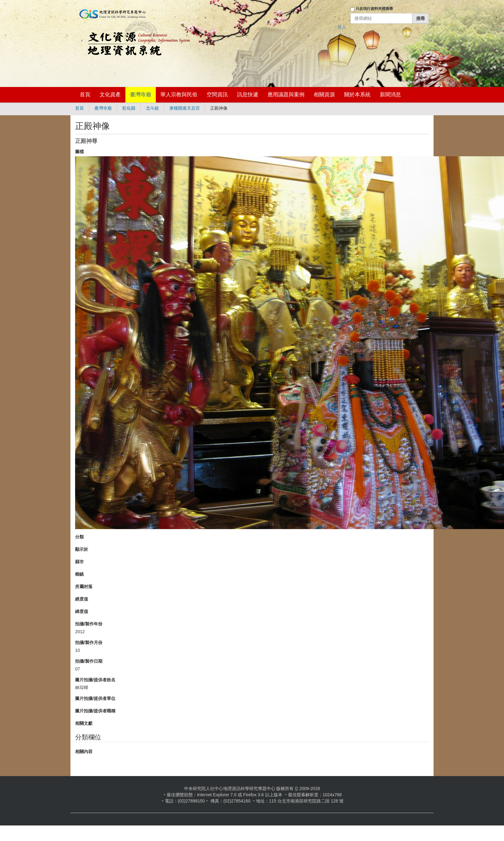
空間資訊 (217, 95)
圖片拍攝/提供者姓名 (95, 680)
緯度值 (82, 611)
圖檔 (79, 152)
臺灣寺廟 (141, 95)
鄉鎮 (79, 574)
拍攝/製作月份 (89, 642)
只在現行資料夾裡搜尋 (374, 9)
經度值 (82, 599)
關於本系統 (357, 95)
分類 (79, 537)
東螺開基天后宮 (185, 108)
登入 (342, 27)
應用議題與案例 (286, 95)
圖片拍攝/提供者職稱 (95, 711)
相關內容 (84, 752)
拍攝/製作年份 (89, 624)
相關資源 (324, 95)
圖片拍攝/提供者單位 (95, 698)
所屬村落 (84, 587)
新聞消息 (390, 95)
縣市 (79, 562)
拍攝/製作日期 (89, 661)
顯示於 (82, 549)
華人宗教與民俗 (179, 95)
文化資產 (110, 95)
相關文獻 (84, 723)
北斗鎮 (152, 108)
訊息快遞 (248, 95)
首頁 (85, 95)
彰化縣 (129, 108)
